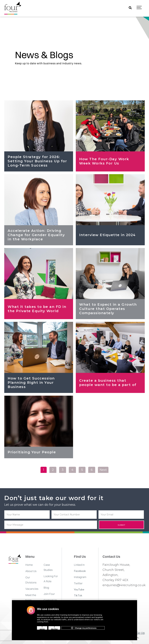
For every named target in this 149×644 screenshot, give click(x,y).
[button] (139, 8)
